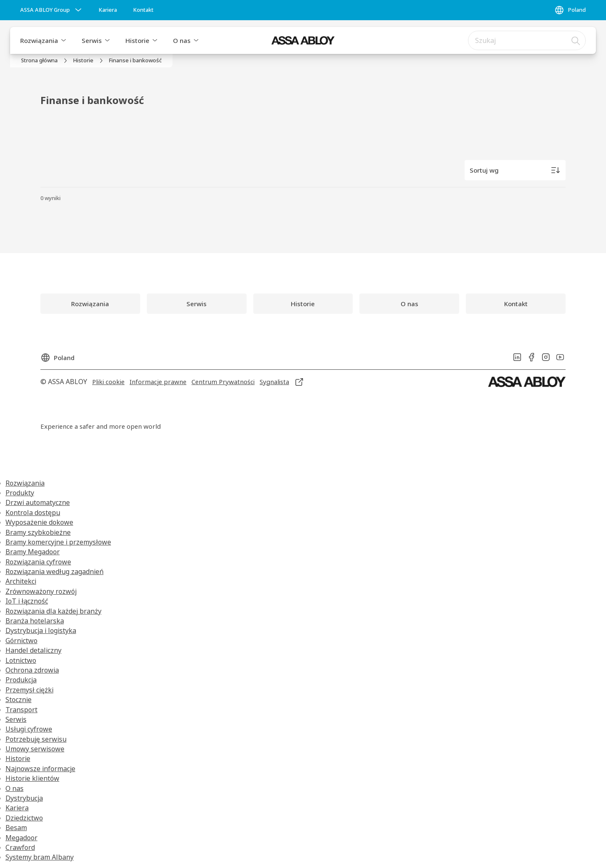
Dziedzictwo (24, 818)
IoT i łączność (27, 601)
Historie (137, 40)
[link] (108, 10)
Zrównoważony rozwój (41, 591)
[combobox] (527, 40)
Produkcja (21, 680)
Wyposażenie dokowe (39, 522)
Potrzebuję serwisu (36, 739)
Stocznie (19, 700)
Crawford (20, 847)
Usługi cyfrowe (29, 729)
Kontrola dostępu (33, 513)
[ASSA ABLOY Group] (52, 10)
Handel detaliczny (33, 650)
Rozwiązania (39, 40)
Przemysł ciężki (29, 690)
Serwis (92, 40)
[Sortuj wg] (515, 170)
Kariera (17, 808)
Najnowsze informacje (40, 769)
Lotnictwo (21, 660)
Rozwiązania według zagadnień (54, 572)
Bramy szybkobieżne (38, 532)
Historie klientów (32, 778)
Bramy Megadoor (33, 552)
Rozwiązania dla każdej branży (53, 611)
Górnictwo (21, 641)
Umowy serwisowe (35, 749)
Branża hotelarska (35, 621)
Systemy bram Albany (40, 857)
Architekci (21, 581)
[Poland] (570, 10)
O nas (182, 40)
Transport (21, 710)
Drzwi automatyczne (38, 502)
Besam (16, 828)
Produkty (20, 493)
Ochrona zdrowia (32, 670)
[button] (64, 40)
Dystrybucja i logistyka (41, 630)
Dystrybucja (24, 798)
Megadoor (21, 838)
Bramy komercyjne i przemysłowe (58, 542)
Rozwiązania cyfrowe (38, 562)
